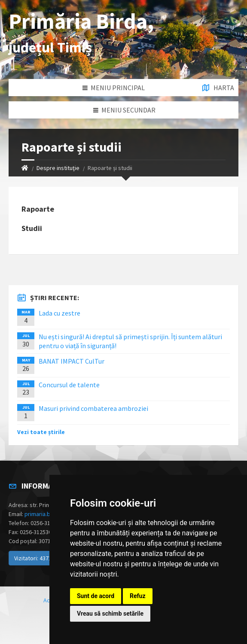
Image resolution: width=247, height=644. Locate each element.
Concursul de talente (69, 385)
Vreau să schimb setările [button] (110, 614)
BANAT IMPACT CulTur (72, 361)
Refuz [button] (138, 596)
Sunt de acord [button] (96, 596)
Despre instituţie (58, 168)
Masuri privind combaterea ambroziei (93, 408)
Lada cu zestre (59, 313)
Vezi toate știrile (41, 432)
